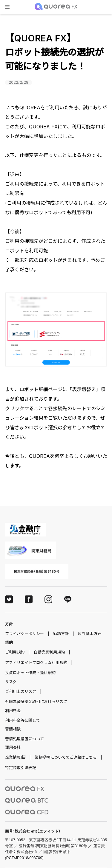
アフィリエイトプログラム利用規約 (36, 662)
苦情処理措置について (24, 739)
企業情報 (13, 757)
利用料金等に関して (23, 720)
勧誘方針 (61, 634)
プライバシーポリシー (24, 634)
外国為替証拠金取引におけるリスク (36, 701)
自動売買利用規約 (49, 652)
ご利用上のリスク (21, 691)
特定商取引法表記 (21, 768)
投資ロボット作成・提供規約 (30, 673)
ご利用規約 (15, 652)
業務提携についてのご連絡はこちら (66, 757)
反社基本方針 (90, 634)
